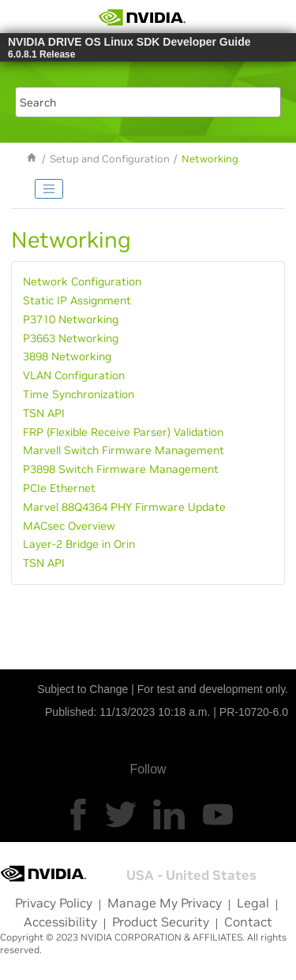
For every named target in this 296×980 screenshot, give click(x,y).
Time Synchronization (79, 394)
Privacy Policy (54, 903)
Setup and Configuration (110, 159)
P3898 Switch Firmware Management (121, 469)
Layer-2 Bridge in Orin (79, 544)
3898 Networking (67, 356)
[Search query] (148, 102)
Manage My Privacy (165, 903)
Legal (253, 903)
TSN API (44, 413)
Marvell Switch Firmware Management (124, 450)
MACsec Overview (69, 526)
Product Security (161, 922)
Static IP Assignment (77, 300)
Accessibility (60, 922)
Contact (248, 922)
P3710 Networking (71, 319)
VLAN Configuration (74, 375)
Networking (210, 159)
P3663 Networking (71, 338)
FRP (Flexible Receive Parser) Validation (123, 432)
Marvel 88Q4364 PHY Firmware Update (124, 507)
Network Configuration (82, 281)
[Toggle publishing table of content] (49, 189)
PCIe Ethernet (59, 488)
